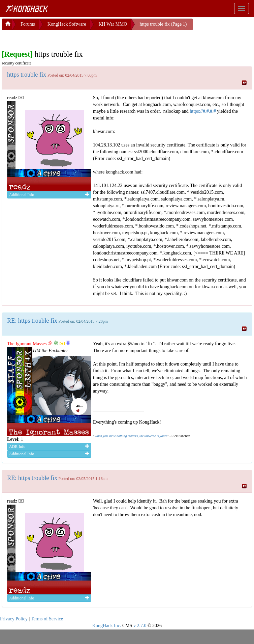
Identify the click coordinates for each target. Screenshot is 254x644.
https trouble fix (27, 75)
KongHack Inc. (107, 626)
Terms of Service (47, 619)
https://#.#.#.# (203, 111)
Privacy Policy (14, 619)
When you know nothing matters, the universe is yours (131, 436)
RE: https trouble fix (32, 321)
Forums (28, 24)
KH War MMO (113, 24)
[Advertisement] (56, 38)
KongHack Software (67, 24)
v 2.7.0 (140, 626)
